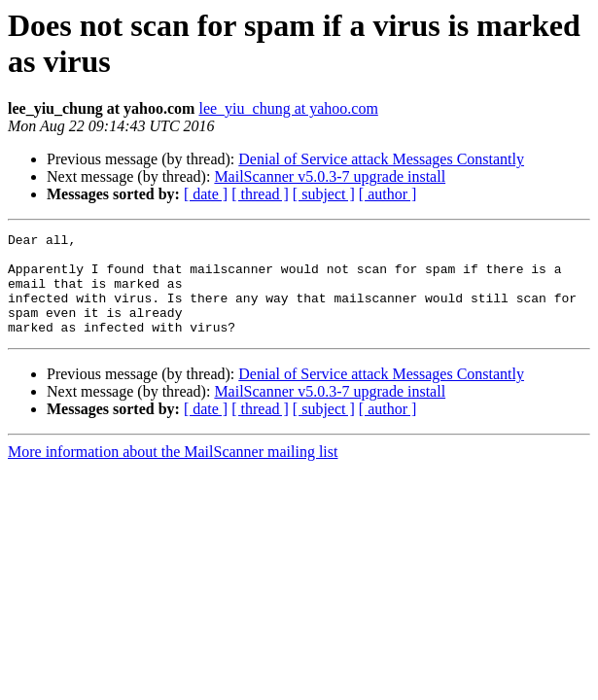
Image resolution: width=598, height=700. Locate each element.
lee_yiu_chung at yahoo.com (288, 108)
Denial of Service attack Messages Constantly (381, 159)
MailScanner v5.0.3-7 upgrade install (330, 176)
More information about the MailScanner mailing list (173, 472)
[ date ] (206, 194)
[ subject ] (324, 194)
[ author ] (388, 194)
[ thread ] (260, 194)
